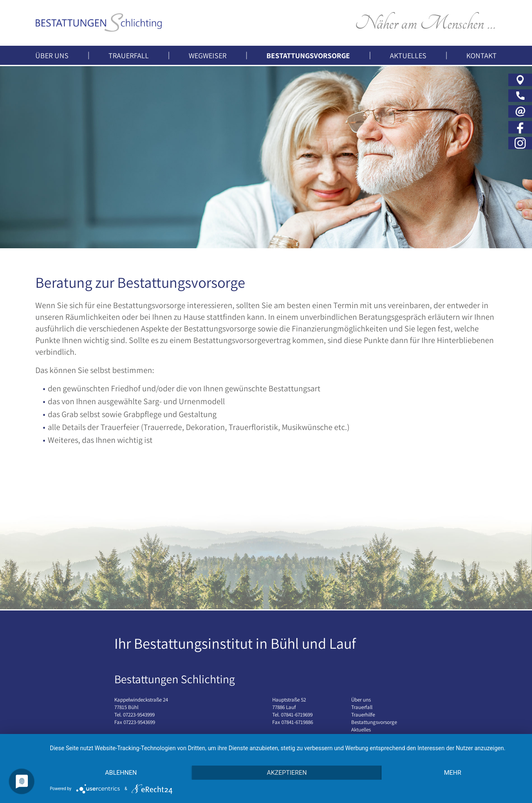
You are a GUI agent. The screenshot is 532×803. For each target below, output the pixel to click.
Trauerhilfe (363, 715)
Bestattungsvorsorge (374, 722)
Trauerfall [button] (129, 56)
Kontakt (482, 56)
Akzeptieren (287, 773)
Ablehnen (121, 773)
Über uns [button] (52, 56)
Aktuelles (408, 56)
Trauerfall (362, 707)
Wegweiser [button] (208, 56)
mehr (453, 773)
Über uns (361, 700)
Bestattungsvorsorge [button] (308, 56)
